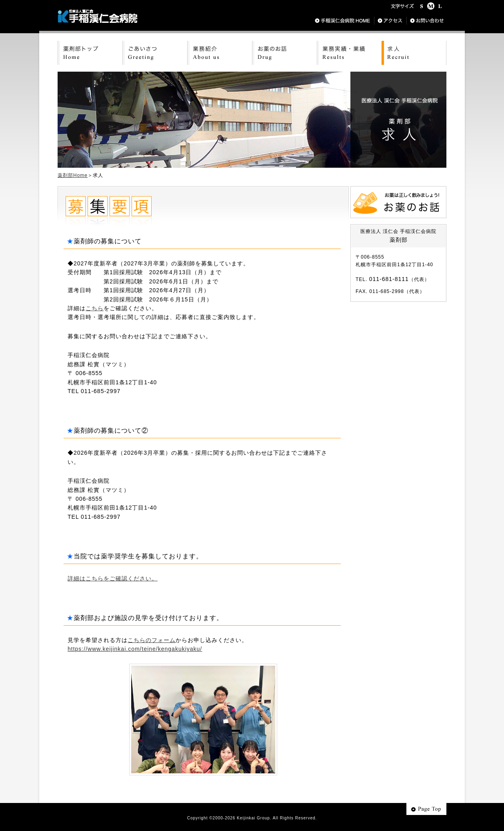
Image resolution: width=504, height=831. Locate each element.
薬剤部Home (73, 175)
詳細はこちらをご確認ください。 (113, 578)
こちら (95, 308)
